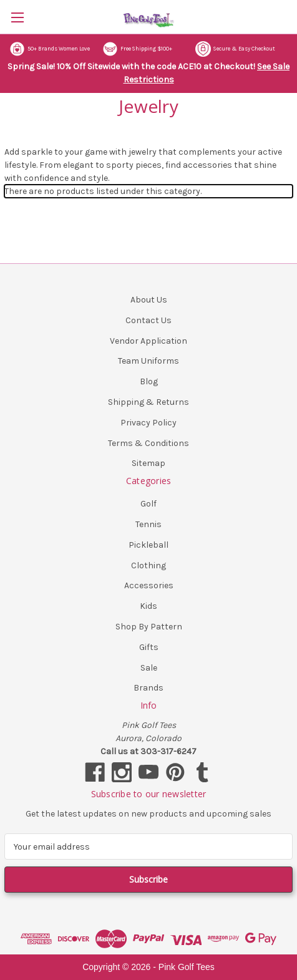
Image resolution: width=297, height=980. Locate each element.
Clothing (148, 565)
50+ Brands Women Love (50, 49)
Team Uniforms (148, 361)
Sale (149, 668)
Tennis (148, 524)
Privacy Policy (148, 423)
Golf (148, 504)
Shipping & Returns (148, 402)
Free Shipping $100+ (137, 49)
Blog (149, 381)
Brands (148, 688)
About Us (149, 300)
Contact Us (148, 320)
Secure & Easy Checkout (235, 49)
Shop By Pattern (149, 627)
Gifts (149, 647)
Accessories (149, 585)
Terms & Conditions (148, 443)
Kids (148, 606)
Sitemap (148, 463)
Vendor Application (148, 341)
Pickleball (148, 545)
